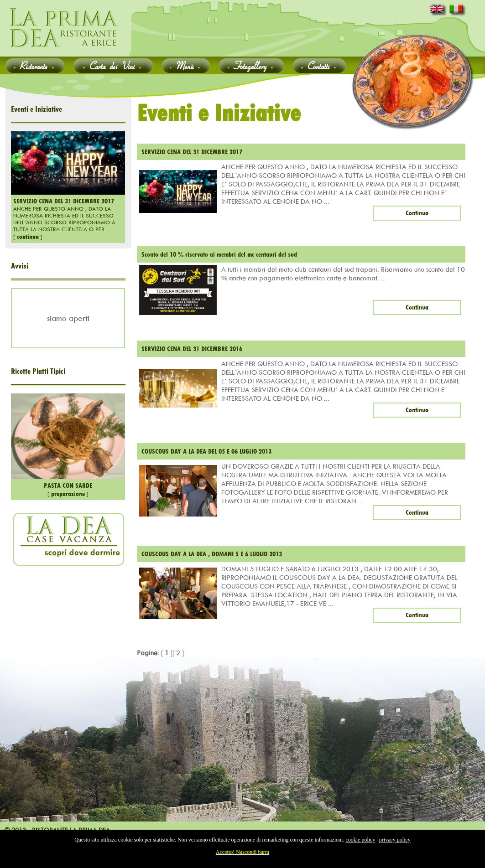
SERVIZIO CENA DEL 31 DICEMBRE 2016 (192, 349)
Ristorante (35, 65)
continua (28, 237)
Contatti (320, 65)
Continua (417, 213)
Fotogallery (251, 65)
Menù (186, 65)
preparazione (68, 494)
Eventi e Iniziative (37, 109)
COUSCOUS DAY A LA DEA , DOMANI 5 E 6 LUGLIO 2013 (212, 554)
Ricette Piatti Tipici (38, 371)
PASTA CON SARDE (68, 486)
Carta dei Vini (113, 65)
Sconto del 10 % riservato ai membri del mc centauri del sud (219, 254)
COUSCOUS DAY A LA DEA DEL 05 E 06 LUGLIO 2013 (206, 451)
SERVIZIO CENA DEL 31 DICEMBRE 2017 (64, 201)
